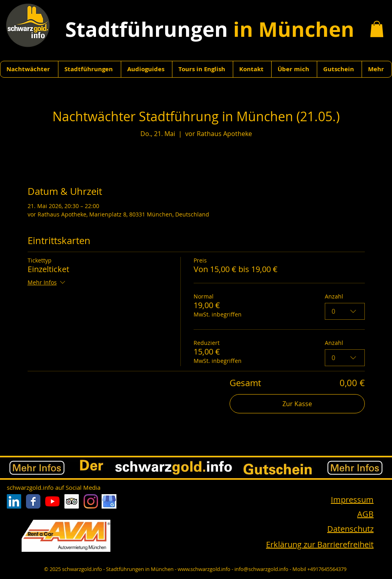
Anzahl (334, 296)
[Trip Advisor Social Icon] (72, 501)
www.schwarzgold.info (204, 569)
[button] (377, 29)
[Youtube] (52, 501)
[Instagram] (91, 501)
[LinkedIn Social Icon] (14, 501)
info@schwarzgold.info (261, 569)
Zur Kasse (297, 404)
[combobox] (345, 311)
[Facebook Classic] (33, 501)
